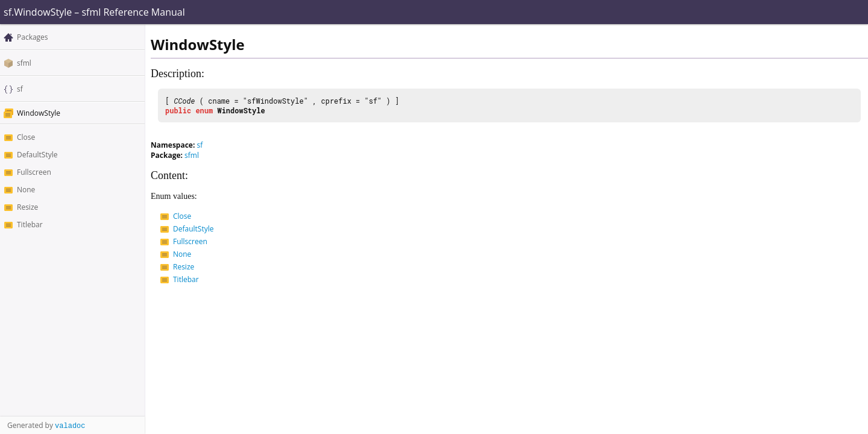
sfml (24, 63)
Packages (33, 37)
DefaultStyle (37, 155)
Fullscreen (34, 172)
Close (26, 137)
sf (20, 89)
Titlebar (30, 225)
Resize (27, 207)
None (26, 190)
